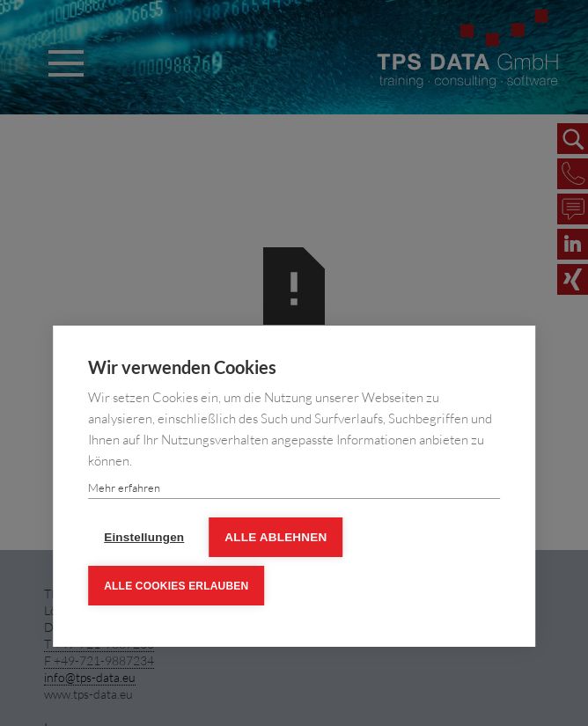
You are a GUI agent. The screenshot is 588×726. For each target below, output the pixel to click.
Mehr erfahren (124, 488)
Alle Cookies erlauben (176, 586)
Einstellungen (144, 537)
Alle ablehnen (276, 537)
